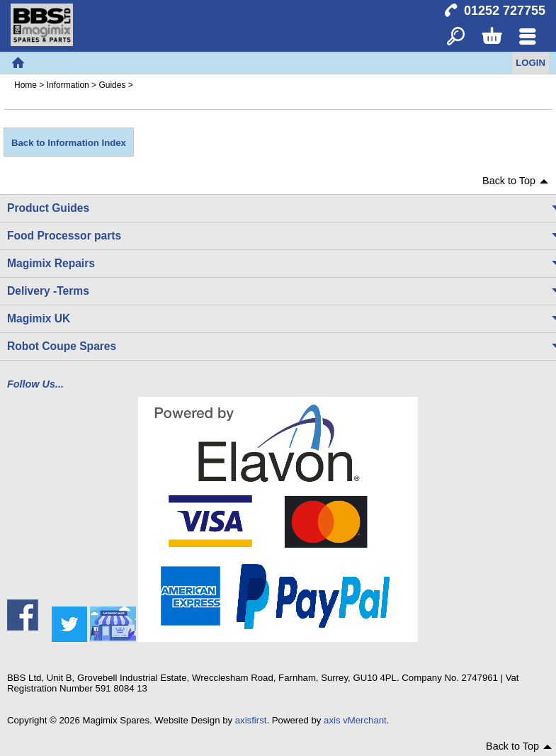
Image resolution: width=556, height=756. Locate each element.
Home (18, 63)
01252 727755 (505, 11)
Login (531, 63)
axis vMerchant (355, 720)
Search (456, 37)
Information (68, 85)
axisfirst (251, 720)
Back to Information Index (69, 143)
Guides (112, 85)
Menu (527, 37)
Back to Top (509, 181)
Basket (491, 37)
